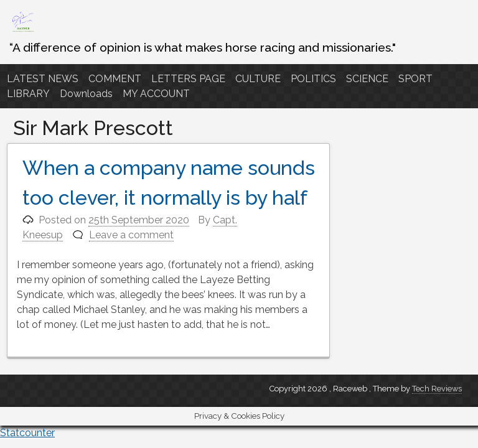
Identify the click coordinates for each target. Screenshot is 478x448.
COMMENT (115, 79)
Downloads (86, 94)
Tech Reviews (437, 389)
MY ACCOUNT (156, 94)
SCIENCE (367, 79)
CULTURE (258, 79)
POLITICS (313, 79)
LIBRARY (28, 94)
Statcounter (27, 433)
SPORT (415, 79)
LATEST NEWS (43, 79)
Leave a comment (131, 235)
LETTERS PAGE (188, 79)
